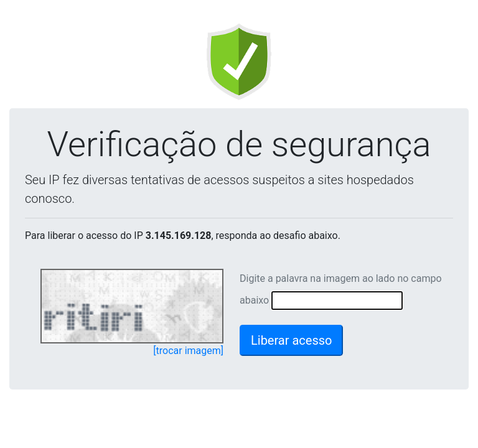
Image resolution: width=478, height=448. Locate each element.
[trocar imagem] (188, 351)
